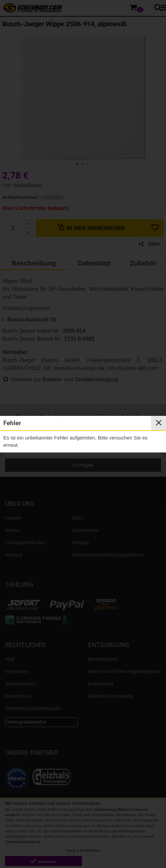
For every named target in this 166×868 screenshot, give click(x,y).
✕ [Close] (159, 423)
